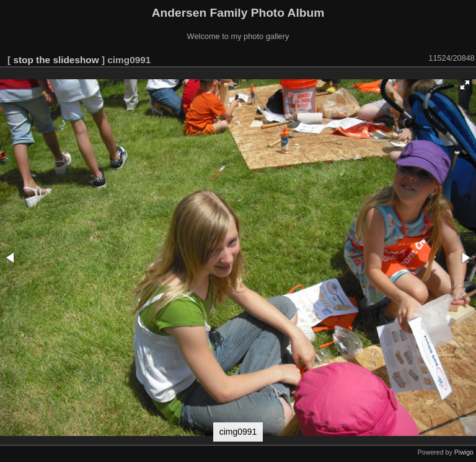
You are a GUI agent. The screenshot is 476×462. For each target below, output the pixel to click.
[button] (465, 85)
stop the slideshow (56, 60)
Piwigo (464, 452)
